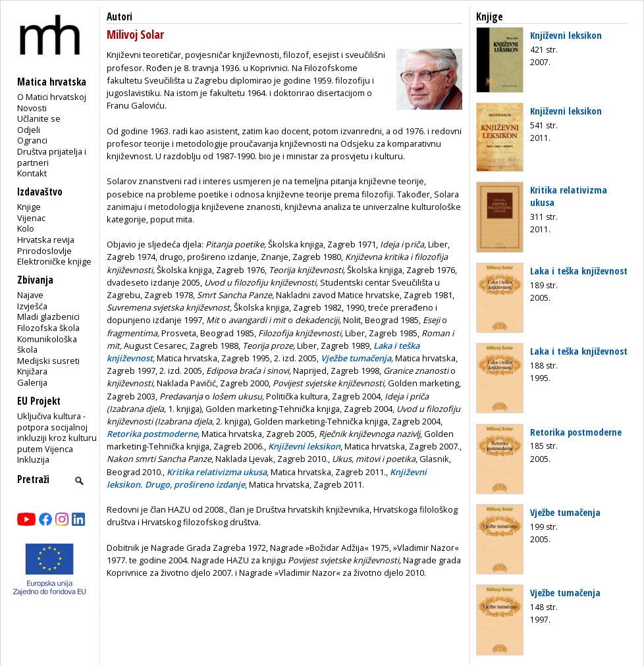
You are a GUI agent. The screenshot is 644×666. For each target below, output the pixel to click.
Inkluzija (33, 459)
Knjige (29, 207)
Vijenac (31, 218)
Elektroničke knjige (54, 261)
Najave (30, 295)
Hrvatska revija (46, 240)
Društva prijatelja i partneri (52, 157)
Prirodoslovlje (44, 251)
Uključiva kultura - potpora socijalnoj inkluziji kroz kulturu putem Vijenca (57, 432)
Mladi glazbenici (48, 317)
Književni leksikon (566, 35)
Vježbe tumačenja (565, 512)
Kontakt (32, 173)
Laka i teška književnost (579, 270)
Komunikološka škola (47, 345)
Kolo (26, 228)
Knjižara (32, 371)
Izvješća (32, 306)
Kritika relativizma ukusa (569, 196)
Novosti (32, 108)
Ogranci (32, 140)
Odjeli (29, 130)
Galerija (32, 382)
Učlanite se (39, 118)
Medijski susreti (48, 361)
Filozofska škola (48, 328)
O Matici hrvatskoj (52, 97)
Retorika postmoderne (576, 432)
